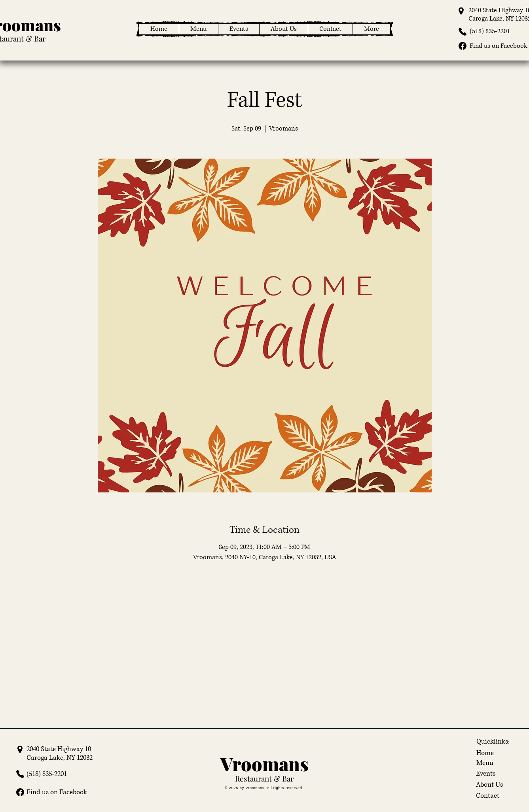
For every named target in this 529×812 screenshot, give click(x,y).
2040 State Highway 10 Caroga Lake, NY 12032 (60, 753)
